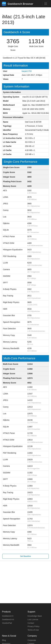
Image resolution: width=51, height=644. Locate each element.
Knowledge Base (35, 616)
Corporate (32, 640)
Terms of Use (33, 630)
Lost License (33, 619)
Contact (31, 623)
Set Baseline (26, 556)
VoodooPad (7, 623)
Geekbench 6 (8, 616)
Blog (4, 640)
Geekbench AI (8, 619)
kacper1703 (27, 71)
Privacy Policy (34, 626)
